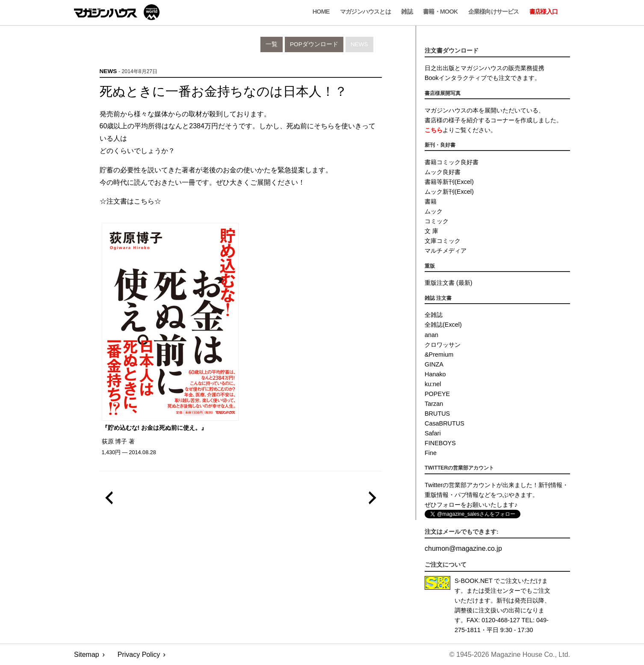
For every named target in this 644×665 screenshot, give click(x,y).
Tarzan (434, 404)
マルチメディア (446, 251)
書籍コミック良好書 (452, 162)
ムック (434, 211)
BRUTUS (437, 414)
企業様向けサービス (494, 12)
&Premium (439, 355)
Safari (433, 433)
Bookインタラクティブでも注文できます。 (483, 78)
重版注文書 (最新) (449, 283)
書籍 (431, 201)
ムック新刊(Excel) (449, 192)
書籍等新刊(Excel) (449, 182)
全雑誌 (434, 315)
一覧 (272, 44)
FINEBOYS (440, 443)
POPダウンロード (314, 44)
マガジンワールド (117, 12)
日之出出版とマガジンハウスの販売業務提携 (484, 68)
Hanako (435, 374)
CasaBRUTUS (445, 423)
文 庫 (431, 231)
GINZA (434, 364)
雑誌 (407, 12)
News (359, 44)
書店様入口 (544, 12)
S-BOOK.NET (474, 581)
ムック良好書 (443, 172)
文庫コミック (443, 241)
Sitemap (87, 655)
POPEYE (437, 394)
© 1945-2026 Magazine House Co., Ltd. (510, 655)
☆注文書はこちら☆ (130, 201)
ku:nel (433, 384)
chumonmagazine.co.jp (463, 548)
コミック (437, 221)
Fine (431, 453)
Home (321, 12)
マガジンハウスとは (365, 12)
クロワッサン (443, 345)
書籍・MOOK (440, 12)
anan (431, 335)
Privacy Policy (139, 655)
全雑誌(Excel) (443, 325)
